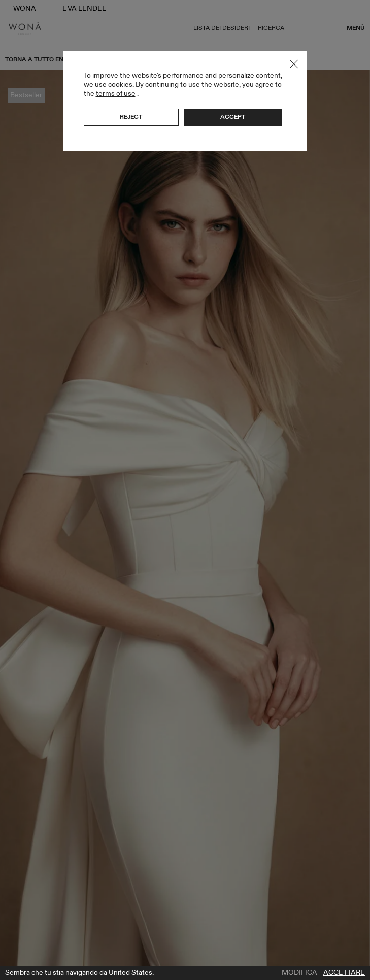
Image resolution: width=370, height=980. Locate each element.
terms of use (116, 94)
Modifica (299, 973)
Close (294, 64)
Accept (233, 117)
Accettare (344, 973)
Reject (131, 117)
